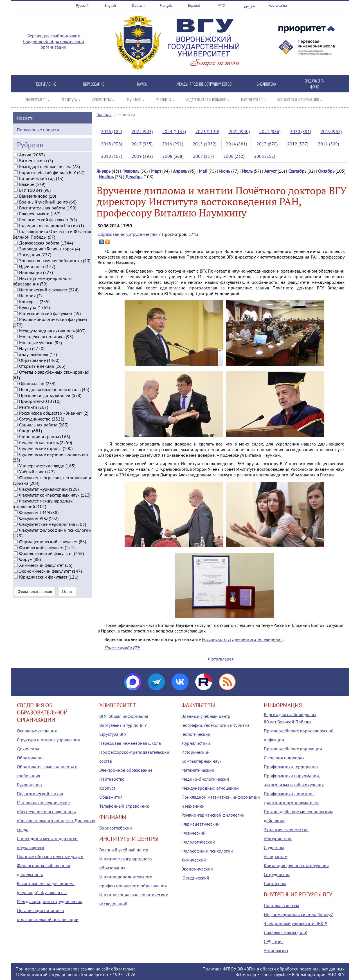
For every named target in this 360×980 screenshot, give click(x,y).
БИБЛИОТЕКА (266, 84)
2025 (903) (142, 131)
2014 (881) (236, 144)
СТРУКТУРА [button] (71, 100)
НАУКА (142, 84)
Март (156, 171)
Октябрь (326, 171)
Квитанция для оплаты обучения (296, 865)
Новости (25, 124)
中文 (222, 5)
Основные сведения (37, 731)
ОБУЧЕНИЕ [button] (135, 100)
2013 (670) (267, 144)
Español (194, 5)
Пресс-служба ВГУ (122, 648)
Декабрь (134, 177)
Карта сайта (278, 5)
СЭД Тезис (274, 941)
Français (166, 5)
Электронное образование (126, 770)
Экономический (197, 869)
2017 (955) (142, 144)
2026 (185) (112, 131)
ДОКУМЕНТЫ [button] (103, 100)
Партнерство (112, 779)
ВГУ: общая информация (124, 716)
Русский (82, 5)
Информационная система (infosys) (299, 914)
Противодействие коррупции (293, 749)
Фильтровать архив (35, 598)
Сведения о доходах (284, 758)
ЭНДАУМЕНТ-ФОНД (315, 84)
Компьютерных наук (202, 761)
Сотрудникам (277, 874)
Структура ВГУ (113, 734)
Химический (194, 860)
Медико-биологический (205, 779)
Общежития (111, 797)
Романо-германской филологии (213, 815)
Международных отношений (210, 788)
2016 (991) (173, 144)
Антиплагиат (276, 950)
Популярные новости (38, 136)
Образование (111, 234)
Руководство (29, 785)
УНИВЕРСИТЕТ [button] (37, 100)
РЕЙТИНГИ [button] (165, 100)
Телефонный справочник (124, 806)
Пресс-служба (274, 974)
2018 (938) (112, 144)
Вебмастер (246, 974)
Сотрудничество (142, 234)
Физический (193, 833)
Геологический (196, 734)
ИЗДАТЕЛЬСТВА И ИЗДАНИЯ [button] (208, 100)
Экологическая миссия (286, 830)
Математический (198, 770)
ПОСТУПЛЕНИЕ (45, 84)
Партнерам (275, 883)
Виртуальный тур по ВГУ (123, 725)
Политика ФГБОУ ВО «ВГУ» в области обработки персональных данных (274, 969)
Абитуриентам (278, 839)
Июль (247, 171)
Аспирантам (276, 856)
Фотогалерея (221, 659)
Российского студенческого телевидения (242, 639)
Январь (103, 171)
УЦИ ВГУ (336, 974)
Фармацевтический (201, 824)
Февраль (131, 171)
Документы (28, 749)
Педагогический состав (40, 794)
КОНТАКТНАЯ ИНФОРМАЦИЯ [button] (300, 100)
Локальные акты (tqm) (285, 932)
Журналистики (196, 743)
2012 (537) (298, 144)
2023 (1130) (207, 131)
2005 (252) (265, 156)
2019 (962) (331, 131)
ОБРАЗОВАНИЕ (94, 84)
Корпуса (107, 788)
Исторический (195, 752)
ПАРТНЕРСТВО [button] (254, 100)
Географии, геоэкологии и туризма (215, 725)
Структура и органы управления (48, 740)
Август (270, 171)
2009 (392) (142, 156)
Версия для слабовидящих (54, 36)
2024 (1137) (174, 131)
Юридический (195, 878)
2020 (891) (301, 131)
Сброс (67, 598)
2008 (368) (173, 156)
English (110, 5)
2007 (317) (203, 156)
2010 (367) (112, 156)
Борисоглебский (116, 828)
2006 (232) (234, 156)
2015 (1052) (204, 144)
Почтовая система (282, 905)
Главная (104, 115)
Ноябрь (106, 177)
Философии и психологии (207, 851)
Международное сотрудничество (50, 901)
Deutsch (138, 5)
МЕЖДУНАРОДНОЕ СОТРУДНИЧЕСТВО (204, 84)
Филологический (198, 842)
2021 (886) (270, 131)
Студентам (274, 847)
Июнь (225, 171)
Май (203, 171)
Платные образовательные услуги (50, 856)
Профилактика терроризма (291, 767)
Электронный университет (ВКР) (295, 923)
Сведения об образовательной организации (54, 44)
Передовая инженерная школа (130, 743)
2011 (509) (328, 144)
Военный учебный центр (124, 850)
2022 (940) (239, 131)
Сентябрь (297, 171)
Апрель (180, 171)
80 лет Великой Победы (288, 722)
